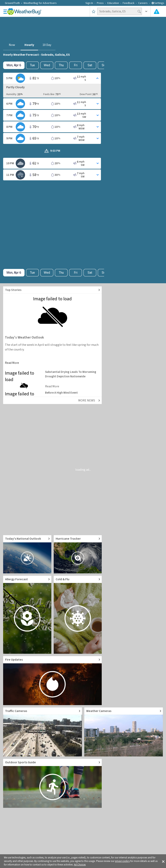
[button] (163, 861)
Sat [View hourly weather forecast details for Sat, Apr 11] (90, 65)
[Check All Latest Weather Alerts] (157, 11)
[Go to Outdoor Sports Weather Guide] (52, 783)
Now (12, 45)
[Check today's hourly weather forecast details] (14, 65)
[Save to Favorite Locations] (94, 11)
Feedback (129, 3)
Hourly (29, 45)
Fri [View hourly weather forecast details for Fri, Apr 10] (76, 65)
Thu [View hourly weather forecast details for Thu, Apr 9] (61, 65)
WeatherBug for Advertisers (40, 3)
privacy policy (122, 861)
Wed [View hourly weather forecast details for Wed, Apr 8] (47, 65)
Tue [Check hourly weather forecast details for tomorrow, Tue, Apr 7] (32, 65)
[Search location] (120, 11)
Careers (143, 3)
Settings (158, 3)
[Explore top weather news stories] (52, 290)
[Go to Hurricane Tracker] (78, 554)
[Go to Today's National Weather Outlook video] (27, 554)
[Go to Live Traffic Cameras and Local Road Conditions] (43, 732)
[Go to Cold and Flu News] (78, 615)
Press (100, 3)
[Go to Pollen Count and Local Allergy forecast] (27, 615)
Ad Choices (80, 865)
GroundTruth (12, 3)
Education (113, 3)
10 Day (47, 45)
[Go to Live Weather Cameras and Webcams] (124, 732)
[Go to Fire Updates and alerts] (52, 681)
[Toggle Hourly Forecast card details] (52, 78)
